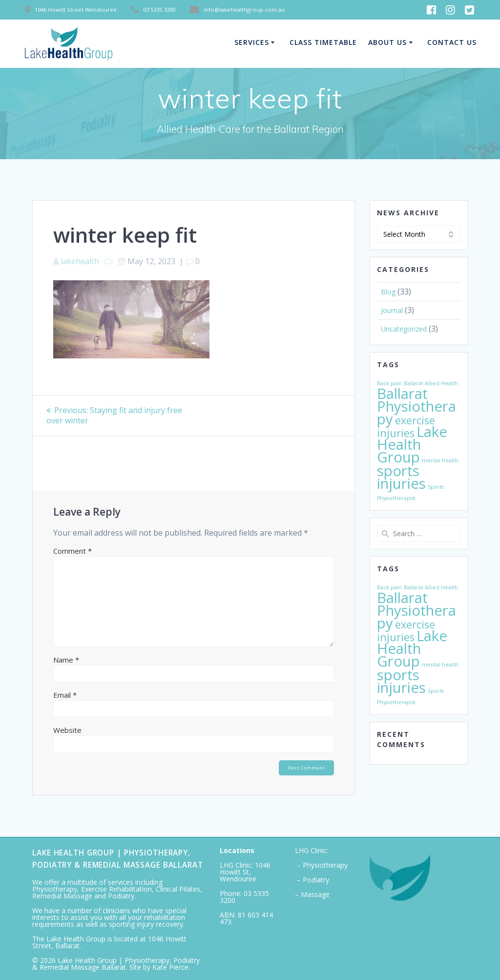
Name (66, 660)
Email (65, 695)
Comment (73, 551)
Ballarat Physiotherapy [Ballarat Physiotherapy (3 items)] (417, 406)
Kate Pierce (170, 967)
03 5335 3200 (244, 897)
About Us (387, 42)
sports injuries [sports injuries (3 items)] (401, 477)
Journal (392, 310)
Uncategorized (404, 329)
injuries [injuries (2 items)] (396, 433)
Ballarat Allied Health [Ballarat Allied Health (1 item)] (431, 383)
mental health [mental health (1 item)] (440, 460)
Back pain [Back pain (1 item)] (389, 383)
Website (67, 730)
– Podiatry (312, 880)
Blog (388, 292)
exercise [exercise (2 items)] (415, 420)
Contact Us (452, 42)
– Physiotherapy (321, 865)
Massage (315, 894)
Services (252, 42)
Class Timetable (323, 42)
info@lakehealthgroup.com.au (244, 10)
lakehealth (80, 261)
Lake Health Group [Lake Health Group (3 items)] (412, 444)
